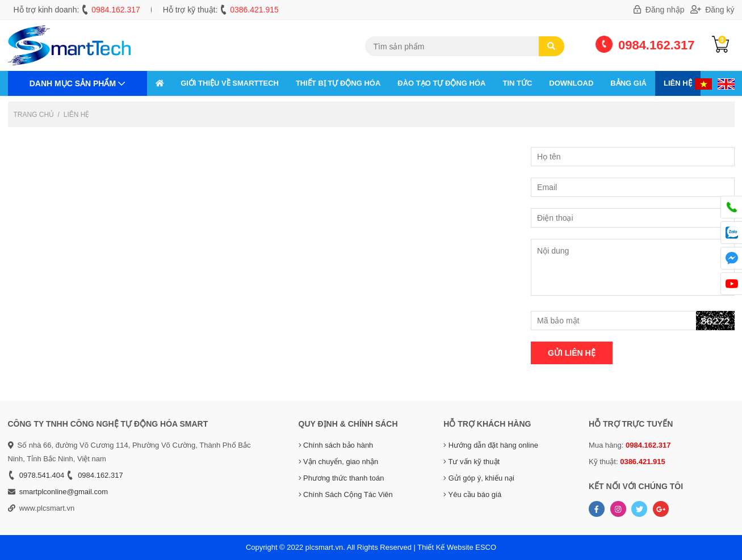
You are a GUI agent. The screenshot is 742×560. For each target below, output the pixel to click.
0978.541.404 (42, 475)
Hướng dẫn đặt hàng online (491, 445)
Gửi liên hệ (572, 353)
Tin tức (517, 83)
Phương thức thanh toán (341, 478)
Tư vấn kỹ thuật (471, 462)
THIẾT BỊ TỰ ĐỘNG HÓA (338, 83)
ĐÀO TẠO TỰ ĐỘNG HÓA (441, 83)
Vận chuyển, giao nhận (339, 462)
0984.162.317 (116, 10)
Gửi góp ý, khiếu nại (479, 478)
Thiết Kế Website (445, 547)
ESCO (486, 547)
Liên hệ (678, 83)
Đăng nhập (659, 10)
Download (571, 83)
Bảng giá (628, 83)
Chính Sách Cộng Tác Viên (346, 494)
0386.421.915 (254, 10)
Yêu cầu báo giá (472, 494)
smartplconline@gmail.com (64, 492)
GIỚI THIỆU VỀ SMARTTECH (230, 83)
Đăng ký (712, 10)
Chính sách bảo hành (336, 445)
